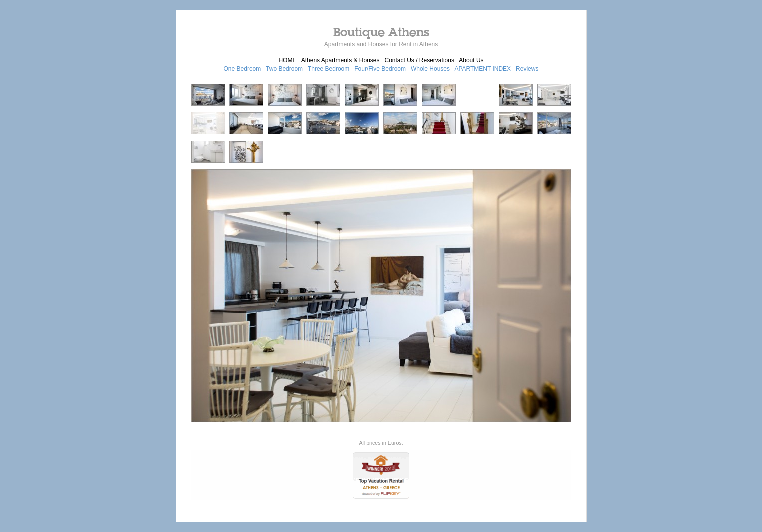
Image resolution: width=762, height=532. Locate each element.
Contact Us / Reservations (419, 60)
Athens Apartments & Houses (341, 60)
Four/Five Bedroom (380, 69)
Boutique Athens (381, 32)
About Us (471, 60)
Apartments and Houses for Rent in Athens (381, 44)
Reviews (527, 69)
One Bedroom (243, 69)
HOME (287, 60)
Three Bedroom (329, 69)
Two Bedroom (284, 69)
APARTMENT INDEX (482, 69)
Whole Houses (430, 69)
